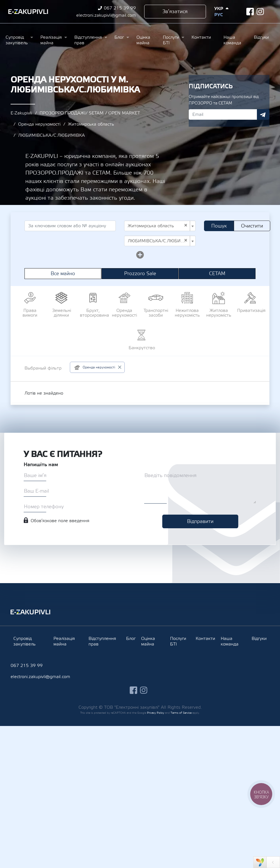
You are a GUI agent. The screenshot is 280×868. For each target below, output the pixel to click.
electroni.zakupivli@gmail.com (106, 15)
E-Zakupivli (21, 113)
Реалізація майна (51, 40)
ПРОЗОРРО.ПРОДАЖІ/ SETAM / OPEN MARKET (90, 113)
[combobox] (160, 226)
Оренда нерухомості (39, 124)
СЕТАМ (217, 274)
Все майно (63, 274)
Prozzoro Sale (140, 274)
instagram (260, 12)
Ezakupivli (28, 12)
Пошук (219, 226)
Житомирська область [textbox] (158, 226)
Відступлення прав (88, 40)
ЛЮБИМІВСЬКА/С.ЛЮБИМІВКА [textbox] (158, 241)
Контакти (201, 37)
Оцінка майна (143, 40)
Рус (218, 15)
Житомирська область (91, 124)
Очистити (252, 226)
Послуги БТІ (171, 40)
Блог (119, 37)
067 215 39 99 (120, 8)
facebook (250, 12)
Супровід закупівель (17, 40)
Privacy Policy (156, 713)
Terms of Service (181, 713)
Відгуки (261, 37)
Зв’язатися (175, 12)
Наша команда (232, 40)
